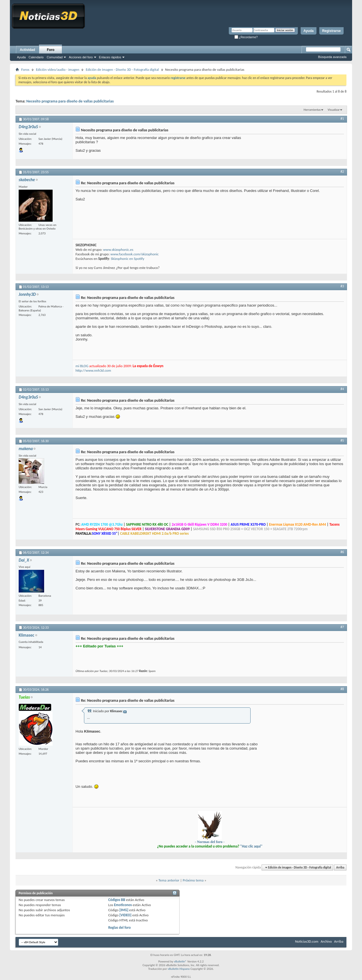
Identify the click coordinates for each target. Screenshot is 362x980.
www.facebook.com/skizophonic (134, 254)
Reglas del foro (120, 927)
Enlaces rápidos (110, 57)
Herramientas (312, 110)
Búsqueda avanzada (332, 57)
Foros (25, 69)
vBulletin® (180, 961)
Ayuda (309, 31)
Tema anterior (169, 880)
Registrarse (331, 31)
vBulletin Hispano (179, 969)
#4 (342, 389)
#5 (342, 440)
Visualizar (334, 110)
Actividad (27, 50)
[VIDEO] (125, 915)
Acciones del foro (81, 57)
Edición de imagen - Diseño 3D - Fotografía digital (122, 69)
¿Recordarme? (246, 37)
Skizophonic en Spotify (128, 259)
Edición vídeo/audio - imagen (58, 69)
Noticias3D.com (307, 941)
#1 (342, 119)
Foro (51, 50)
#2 (342, 172)
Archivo (326, 941)
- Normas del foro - (210, 842)
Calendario (36, 57)
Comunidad (55, 57)
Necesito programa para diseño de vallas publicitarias (70, 101)
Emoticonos (123, 905)
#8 (342, 689)
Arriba (340, 867)
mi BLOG (82, 366)
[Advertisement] (301, 741)
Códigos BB (117, 900)
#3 (342, 286)
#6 (342, 552)
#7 (342, 627)
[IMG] (124, 910)
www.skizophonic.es (118, 250)
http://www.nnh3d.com (93, 370)
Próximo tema (193, 880)
